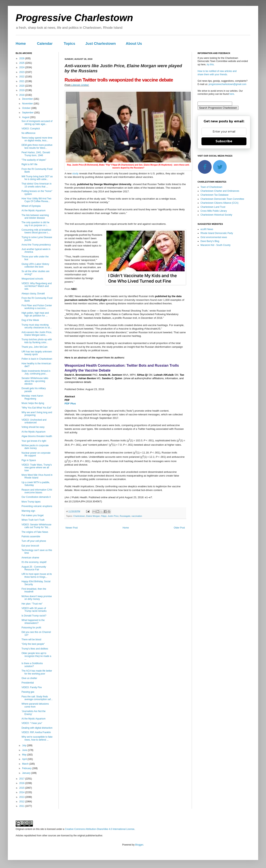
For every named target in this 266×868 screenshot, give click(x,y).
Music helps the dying (33, 403)
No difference (28, 133)
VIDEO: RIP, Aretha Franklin (36, 732)
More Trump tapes (31, 502)
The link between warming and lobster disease (35, 217)
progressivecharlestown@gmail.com (228, 84)
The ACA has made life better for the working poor (37, 672)
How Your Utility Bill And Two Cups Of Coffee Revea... (36, 200)
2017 (22, 779)
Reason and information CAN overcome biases (37, 491)
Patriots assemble (31, 537)
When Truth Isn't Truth (33, 520)
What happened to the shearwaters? (33, 622)
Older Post (179, 528)
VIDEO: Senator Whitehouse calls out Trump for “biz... (36, 526)
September (28, 113)
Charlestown (79, 516)
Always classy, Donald (33, 294)
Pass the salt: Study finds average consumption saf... (37, 698)
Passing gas (28, 692)
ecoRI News (207, 229)
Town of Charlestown (211, 187)
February (27, 768)
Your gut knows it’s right (34, 441)
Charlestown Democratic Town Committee (222, 199)
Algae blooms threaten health (37, 436)
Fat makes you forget (33, 515)
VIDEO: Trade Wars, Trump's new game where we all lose (37, 468)
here (232, 94)
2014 (22, 792)
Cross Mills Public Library (214, 211)
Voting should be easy (33, 427)
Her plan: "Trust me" (32, 604)
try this (210, 64)
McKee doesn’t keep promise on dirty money (37, 598)
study (75, 173)
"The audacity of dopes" (34, 160)
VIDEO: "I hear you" (32, 723)
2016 (22, 783)
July (25, 745)
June (25, 750)
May (25, 755)
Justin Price (113, 516)
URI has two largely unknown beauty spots (37, 353)
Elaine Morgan (93, 516)
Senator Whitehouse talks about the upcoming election (35, 381)
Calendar (45, 43)
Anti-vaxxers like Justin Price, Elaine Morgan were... (37, 334)
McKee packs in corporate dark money (35, 447)
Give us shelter (29, 678)
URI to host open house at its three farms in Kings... (37, 575)
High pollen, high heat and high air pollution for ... (35, 314)
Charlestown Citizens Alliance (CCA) (219, 203)
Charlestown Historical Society (216, 215)
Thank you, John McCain (35, 347)
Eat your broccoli (30, 546)
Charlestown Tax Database (214, 195)
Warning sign (28, 511)
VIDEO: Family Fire (32, 687)
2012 (22, 802)
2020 (22, 86)
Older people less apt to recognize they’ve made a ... (36, 656)
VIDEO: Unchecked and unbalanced (34, 421)
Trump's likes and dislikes (35, 649)
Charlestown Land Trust (213, 207)
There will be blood (31, 640)
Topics (70, 43)
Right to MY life (29, 164)
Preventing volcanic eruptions (37, 506)
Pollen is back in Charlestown (37, 359)
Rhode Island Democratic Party (217, 233)
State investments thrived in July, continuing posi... (36, 372)
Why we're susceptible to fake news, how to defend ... (37, 738)
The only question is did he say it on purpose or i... (35, 224)
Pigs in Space (29, 460)
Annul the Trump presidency (36, 245)
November (28, 104)
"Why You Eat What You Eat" (36, 408)
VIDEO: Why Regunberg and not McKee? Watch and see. (37, 286)
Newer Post (72, 528)
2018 (22, 95)
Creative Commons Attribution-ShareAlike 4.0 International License (100, 829)
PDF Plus (70, 404)
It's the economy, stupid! (34, 562)
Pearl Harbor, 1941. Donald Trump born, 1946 (36, 154)
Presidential (28, 683)
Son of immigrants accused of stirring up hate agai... (37, 123)
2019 (22, 90)
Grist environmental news (214, 237)
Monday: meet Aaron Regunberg (32, 397)
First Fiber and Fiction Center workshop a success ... (37, 307)
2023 (22, 72)
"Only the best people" (33, 644)
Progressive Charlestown (74, 18)
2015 (22, 788)
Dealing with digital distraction (37, 728)
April (25, 759)
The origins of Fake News (35, 532)
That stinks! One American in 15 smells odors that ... (36, 185)
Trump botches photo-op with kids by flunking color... (37, 341)
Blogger (139, 845)
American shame (30, 558)
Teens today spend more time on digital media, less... (37, 139)
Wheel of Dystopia (31, 206)
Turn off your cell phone (34, 541)
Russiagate (125, 516)
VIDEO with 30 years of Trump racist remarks (34, 610)
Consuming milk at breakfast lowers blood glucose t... (36, 231)
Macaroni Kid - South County (215, 245)
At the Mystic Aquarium (34, 211)
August (26, 117)
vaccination (137, 516)
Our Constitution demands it (36, 497)
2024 (22, 67)
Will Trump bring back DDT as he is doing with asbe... (37, 178)
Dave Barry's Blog (210, 241)
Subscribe (224, 141)
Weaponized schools (32, 279)
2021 (22, 81)
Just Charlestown (101, 43)
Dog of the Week (30, 320)
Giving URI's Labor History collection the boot (35, 265)
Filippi (104, 516)
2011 (22, 806)
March (26, 764)
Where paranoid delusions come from (35, 705)
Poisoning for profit (31, 628)
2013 (22, 797)
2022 (22, 77)
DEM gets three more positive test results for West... (37, 146)
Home (21, 43)
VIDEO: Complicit (31, 129)
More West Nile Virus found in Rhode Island (37, 476)
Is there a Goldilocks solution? (32, 665)
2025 (22, 63)
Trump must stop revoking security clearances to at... (37, 326)
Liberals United (80, 85)
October (27, 108)
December (28, 99)
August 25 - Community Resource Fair (34, 568)
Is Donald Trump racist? (34, 616)
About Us (134, 43)
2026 (22, 58)
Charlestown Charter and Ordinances (220, 191)
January (27, 773)
